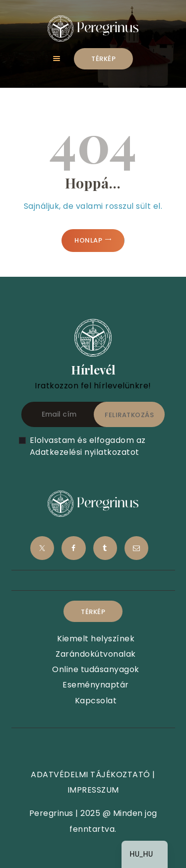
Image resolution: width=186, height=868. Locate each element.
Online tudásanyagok (96, 669)
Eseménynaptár (96, 685)
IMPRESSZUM (93, 790)
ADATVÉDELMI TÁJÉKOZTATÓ (91, 775)
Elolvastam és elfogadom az (88, 446)
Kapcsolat (96, 701)
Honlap (88, 240)
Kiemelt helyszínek (96, 639)
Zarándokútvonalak (96, 654)
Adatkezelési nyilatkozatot (85, 452)
